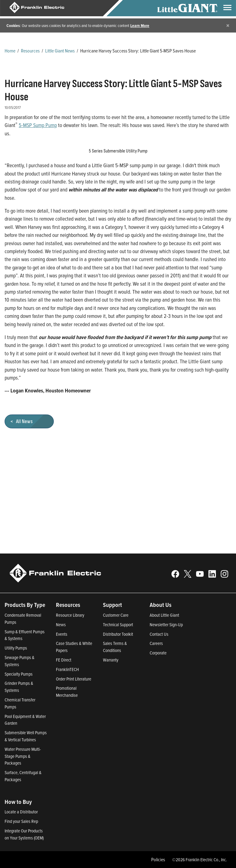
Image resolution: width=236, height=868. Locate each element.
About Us (161, 605)
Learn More (140, 25)
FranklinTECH (67, 669)
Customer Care (116, 615)
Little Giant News (60, 51)
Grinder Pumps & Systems (19, 687)
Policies (158, 859)
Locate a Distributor (21, 812)
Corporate (158, 653)
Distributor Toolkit (118, 634)
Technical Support (118, 625)
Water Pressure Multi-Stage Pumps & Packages (23, 756)
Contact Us (159, 634)
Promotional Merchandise (67, 692)
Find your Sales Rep (21, 821)
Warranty (111, 660)
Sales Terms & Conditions (115, 647)
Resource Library (70, 615)
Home (10, 51)
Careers (156, 643)
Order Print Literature (74, 679)
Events (62, 634)
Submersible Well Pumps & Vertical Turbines (26, 736)
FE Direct (64, 660)
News (61, 625)
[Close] (228, 25)
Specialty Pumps (19, 674)
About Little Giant (164, 615)
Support (112, 605)
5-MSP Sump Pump (38, 125)
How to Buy (18, 802)
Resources (30, 51)
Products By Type (25, 605)
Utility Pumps (16, 648)
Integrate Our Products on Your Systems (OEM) (24, 834)
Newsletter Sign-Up (166, 625)
